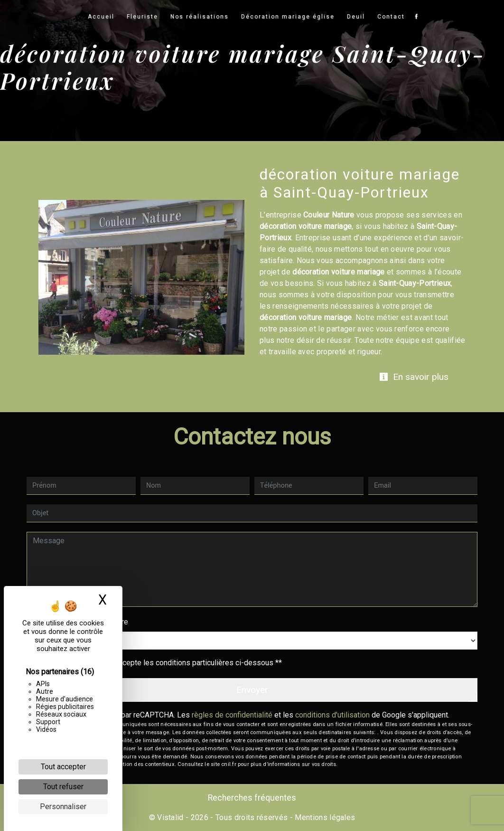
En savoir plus (414, 377)
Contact (391, 17)
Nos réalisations (200, 17)
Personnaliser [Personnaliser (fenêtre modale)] (63, 807)
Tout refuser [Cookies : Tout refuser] (63, 787)
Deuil (356, 17)
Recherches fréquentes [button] (252, 798)
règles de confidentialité (232, 715)
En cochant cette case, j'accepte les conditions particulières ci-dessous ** (159, 663)
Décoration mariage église (288, 17)
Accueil (101, 17)
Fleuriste (142, 17)
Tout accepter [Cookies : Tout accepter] (63, 767)
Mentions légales (324, 817)
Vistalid (170, 817)
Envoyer (252, 690)
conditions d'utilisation (332, 715)
